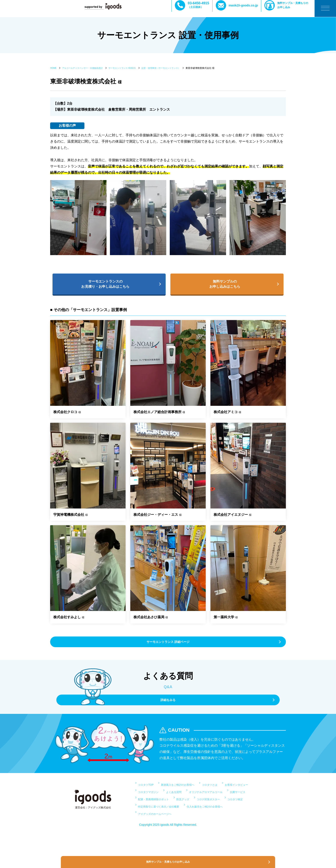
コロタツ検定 (148, 821)
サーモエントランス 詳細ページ (168, 645)
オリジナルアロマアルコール (160, 807)
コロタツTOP (148, 792)
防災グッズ (195, 814)
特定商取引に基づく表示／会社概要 (193, 821)
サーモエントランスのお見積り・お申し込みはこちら (107, 285)
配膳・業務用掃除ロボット (159, 814)
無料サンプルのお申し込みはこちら (225, 285)
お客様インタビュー (153, 799)
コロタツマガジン (190, 799)
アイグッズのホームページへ (216, 828)
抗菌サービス (200, 807)
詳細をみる (168, 706)
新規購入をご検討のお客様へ (189, 792)
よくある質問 (222, 799)
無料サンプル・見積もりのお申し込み (296, 8)
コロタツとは (229, 792)
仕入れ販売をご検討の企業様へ (162, 828)
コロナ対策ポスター (227, 814)
